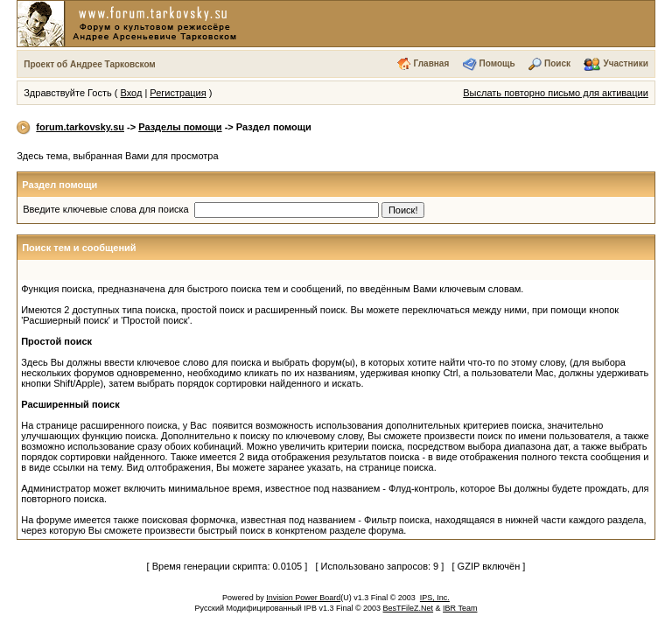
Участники (625, 63)
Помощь (497, 63)
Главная (432, 63)
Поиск (557, 63)
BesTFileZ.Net (409, 608)
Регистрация (178, 93)
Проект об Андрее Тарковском (90, 64)
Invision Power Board (303, 598)
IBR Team (460, 608)
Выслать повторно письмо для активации (556, 93)
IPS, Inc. (435, 598)
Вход (131, 93)
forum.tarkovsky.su (80, 127)
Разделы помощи (180, 127)
